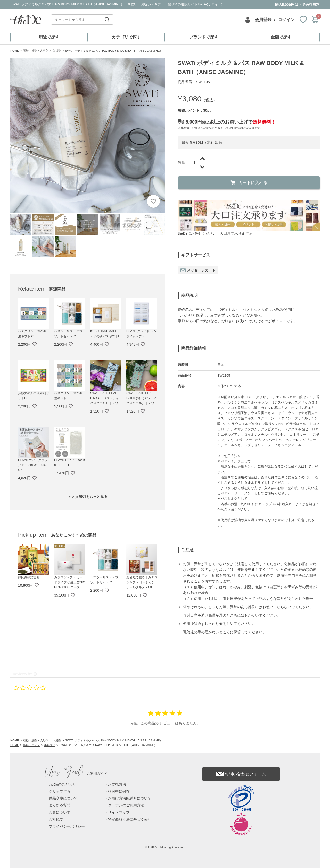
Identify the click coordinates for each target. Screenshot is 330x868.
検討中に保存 (119, 791)
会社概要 (56, 819)
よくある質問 (60, 805)
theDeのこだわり (62, 784)
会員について (60, 813)
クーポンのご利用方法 (126, 805)
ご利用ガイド (76, 773)
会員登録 (263, 20)
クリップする (60, 791)
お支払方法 (117, 784)
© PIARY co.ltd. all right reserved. (165, 848)
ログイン (286, 20)
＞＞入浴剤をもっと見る (88, 497)
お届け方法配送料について (130, 798)
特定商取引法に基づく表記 (130, 819)
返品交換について (63, 798)
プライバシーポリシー (67, 826)
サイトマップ (119, 813)
